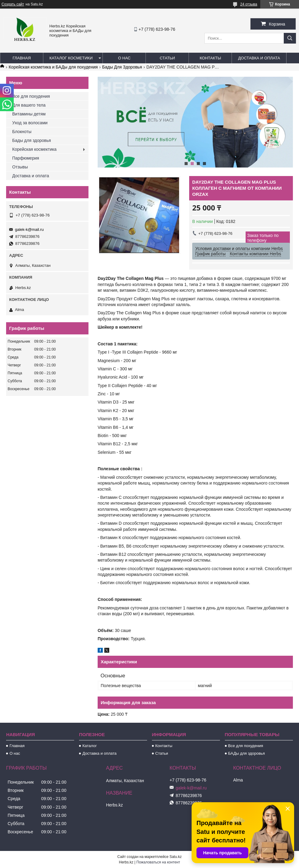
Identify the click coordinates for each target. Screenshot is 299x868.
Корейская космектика (34, 149)
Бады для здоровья (32, 140)
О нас (124, 58)
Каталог (90, 746)
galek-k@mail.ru (29, 229)
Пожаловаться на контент (158, 862)
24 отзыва (249, 4)
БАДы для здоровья (247, 753)
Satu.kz (175, 857)
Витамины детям (29, 114)
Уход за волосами (30, 123)
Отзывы (20, 167)
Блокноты (22, 132)
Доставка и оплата (259, 58)
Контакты (210, 58)
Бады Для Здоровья (122, 67)
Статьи (168, 58)
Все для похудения (31, 96)
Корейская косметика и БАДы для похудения (53, 67)
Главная (22, 58)
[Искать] (290, 38)
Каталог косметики (71, 58)
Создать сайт (13, 4)
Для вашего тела (29, 105)
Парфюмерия (26, 158)
